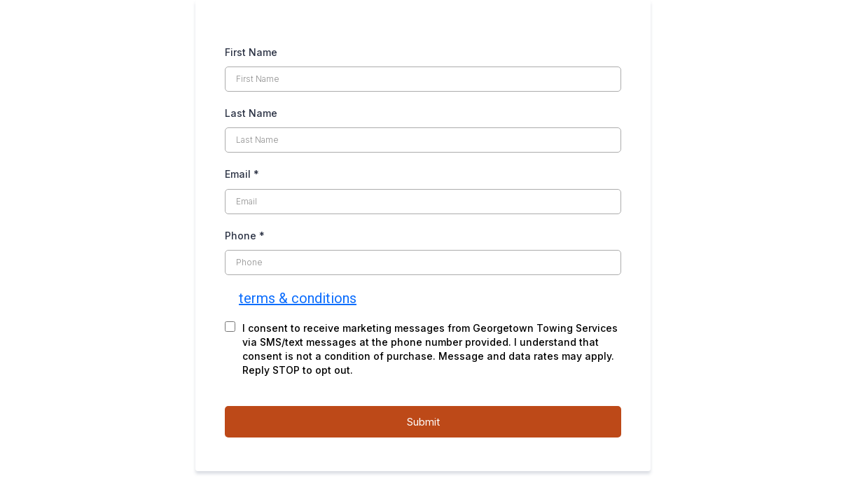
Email (242, 174)
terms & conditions (298, 298)
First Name (251, 52)
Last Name (251, 113)
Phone (245, 236)
